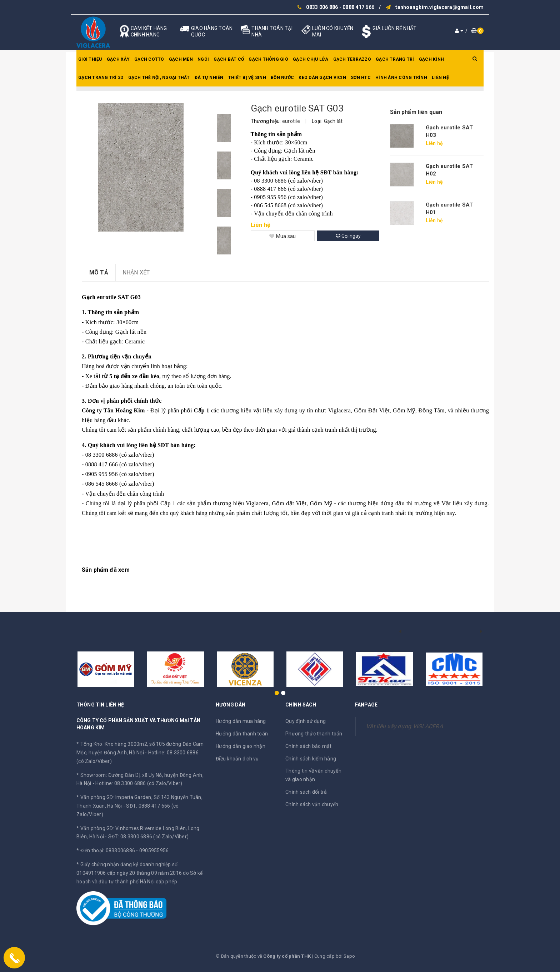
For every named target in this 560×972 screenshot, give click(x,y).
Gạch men (181, 59)
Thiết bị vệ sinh (247, 78)
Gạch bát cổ (229, 59)
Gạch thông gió (268, 59)
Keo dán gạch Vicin (322, 78)
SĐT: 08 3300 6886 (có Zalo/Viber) (148, 837)
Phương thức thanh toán (314, 734)
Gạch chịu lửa (311, 59)
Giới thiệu (90, 59)
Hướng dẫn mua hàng (241, 721)
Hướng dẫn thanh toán (242, 734)
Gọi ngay (348, 236)
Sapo (349, 956)
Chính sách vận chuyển (312, 804)
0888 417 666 (358, 7)
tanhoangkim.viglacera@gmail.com (439, 7)
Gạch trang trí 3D (101, 78)
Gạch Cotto (149, 59)
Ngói (203, 59)
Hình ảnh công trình (401, 78)
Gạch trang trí (395, 59)
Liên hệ (440, 78)
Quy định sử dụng (306, 721)
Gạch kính (431, 59)
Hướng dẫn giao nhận (241, 746)
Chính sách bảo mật (309, 746)
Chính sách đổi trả (306, 792)
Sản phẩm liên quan (416, 112)
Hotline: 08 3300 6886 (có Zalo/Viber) (139, 783)
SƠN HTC (361, 78)
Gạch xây (118, 59)
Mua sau (283, 236)
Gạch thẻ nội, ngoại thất (159, 78)
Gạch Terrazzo (352, 59)
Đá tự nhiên (209, 78)
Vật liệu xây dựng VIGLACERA (404, 726)
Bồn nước (282, 78)
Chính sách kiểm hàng (311, 759)
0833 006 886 (322, 7)
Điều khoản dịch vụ (237, 759)
